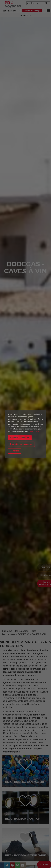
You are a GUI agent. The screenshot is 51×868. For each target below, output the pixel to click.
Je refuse (15, 451)
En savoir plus (34, 431)
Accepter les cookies (20, 438)
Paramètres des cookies (21, 444)
